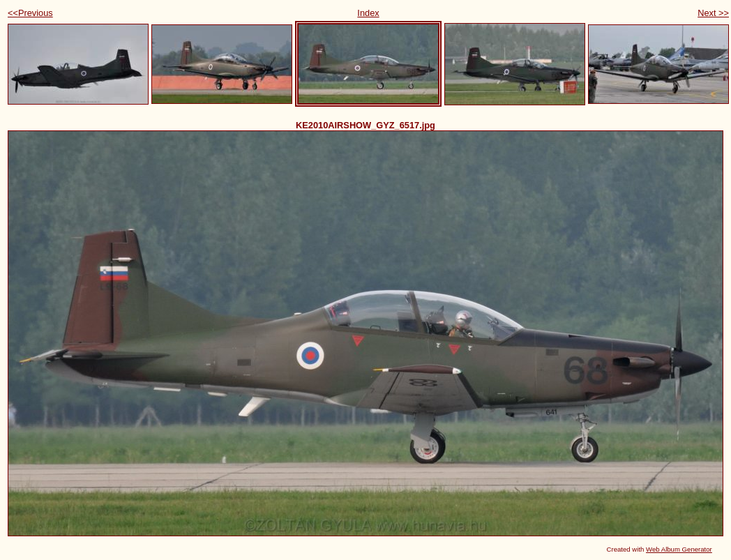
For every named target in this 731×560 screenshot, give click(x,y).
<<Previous (30, 13)
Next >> (713, 13)
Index (368, 13)
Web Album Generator (679, 549)
